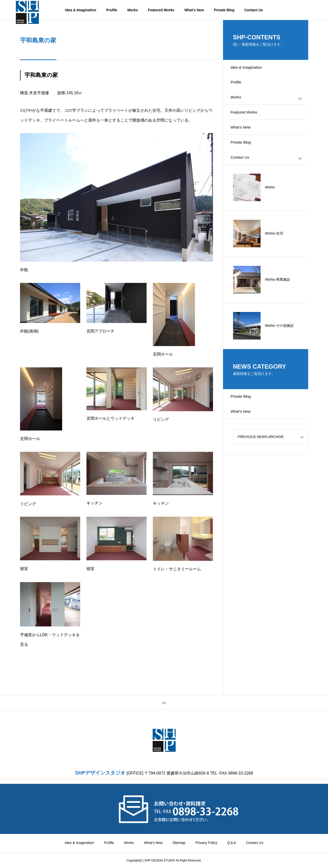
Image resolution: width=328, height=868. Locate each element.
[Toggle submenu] (300, 104)
